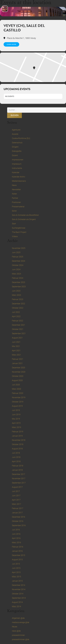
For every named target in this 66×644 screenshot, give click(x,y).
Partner (15, 198)
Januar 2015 (17, 581)
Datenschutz (17, 143)
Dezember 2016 (18, 517)
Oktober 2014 (18, 594)
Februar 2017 (18, 508)
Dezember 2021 (18, 325)
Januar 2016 (17, 551)
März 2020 (16, 389)
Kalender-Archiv (19, 177)
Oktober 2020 (18, 376)
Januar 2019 (17, 436)
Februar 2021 (18, 359)
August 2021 (17, 338)
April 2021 (16, 351)
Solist (14, 211)
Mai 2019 (16, 419)
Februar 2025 (18, 257)
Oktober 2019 (18, 402)
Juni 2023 (16, 291)
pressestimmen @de (21, 639)
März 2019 (16, 427)
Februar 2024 (18, 278)
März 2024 (16, 274)
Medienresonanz (19, 181)
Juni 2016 (16, 534)
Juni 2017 (16, 496)
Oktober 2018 (18, 444)
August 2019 (17, 406)
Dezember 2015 (18, 555)
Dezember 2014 (18, 585)
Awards (15, 134)
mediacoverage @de (21, 622)
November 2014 (19, 589)
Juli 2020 (16, 385)
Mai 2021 (16, 346)
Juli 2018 (16, 453)
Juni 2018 (16, 457)
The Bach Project (19, 232)
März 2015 (16, 577)
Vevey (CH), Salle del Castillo (24, 28)
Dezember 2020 (18, 368)
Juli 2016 (16, 530)
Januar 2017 (17, 513)
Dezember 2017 (18, 474)
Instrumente (17, 168)
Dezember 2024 (18, 261)
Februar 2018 (18, 466)
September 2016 (19, 525)
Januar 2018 (17, 470)
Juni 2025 (16, 252)
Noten (14, 194)
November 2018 (19, 440)
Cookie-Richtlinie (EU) (21, 138)
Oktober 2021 (18, 329)
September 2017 (19, 483)
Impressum (17, 164)
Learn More (11, 44)
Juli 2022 (16, 312)
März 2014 (16, 606)
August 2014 (17, 602)
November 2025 (19, 248)
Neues (15, 627)
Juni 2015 (16, 568)
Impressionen (18, 160)
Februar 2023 (18, 299)
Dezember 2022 (18, 304)
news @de (16, 631)
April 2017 (16, 500)
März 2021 (16, 355)
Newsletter (16, 190)
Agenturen (16, 130)
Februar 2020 (18, 393)
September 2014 (19, 598)
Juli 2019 (16, 410)
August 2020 (17, 380)
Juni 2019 (16, 415)
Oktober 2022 (18, 308)
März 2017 (16, 504)
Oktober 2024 (18, 265)
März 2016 (16, 543)
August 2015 (17, 560)
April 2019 (16, 423)
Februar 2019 (18, 432)
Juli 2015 (16, 564)
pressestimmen (18, 635)
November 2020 (19, 372)
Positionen (16, 202)
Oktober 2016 (18, 521)
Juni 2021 (16, 342)
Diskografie (17, 151)
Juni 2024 (16, 270)
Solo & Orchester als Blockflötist (25, 215)
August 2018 (17, 449)
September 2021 (19, 333)
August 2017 (17, 487)
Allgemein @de (18, 618)
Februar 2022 (18, 321)
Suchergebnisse (19, 228)
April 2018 (16, 461)
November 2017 (19, 479)
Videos (15, 236)
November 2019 (19, 397)
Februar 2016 (18, 547)
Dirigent (15, 147)
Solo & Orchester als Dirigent (24, 219)
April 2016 (16, 538)
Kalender (16, 172)
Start (14, 224)
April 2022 (16, 316)
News (14, 185)
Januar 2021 (17, 363)
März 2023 (16, 295)
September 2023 (19, 287)
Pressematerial (18, 207)
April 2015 (16, 572)
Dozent (15, 155)
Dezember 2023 (18, 282)
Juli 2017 (16, 491)
